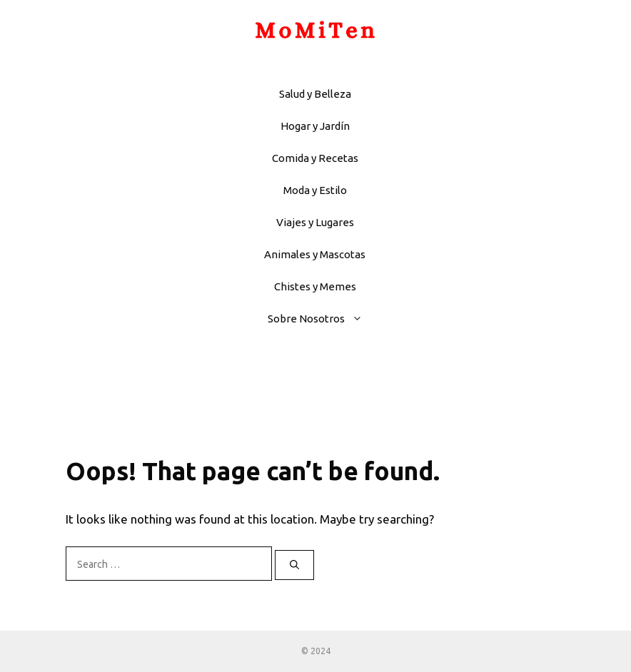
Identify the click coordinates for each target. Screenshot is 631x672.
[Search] (294, 565)
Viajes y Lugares (315, 222)
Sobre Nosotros (322, 319)
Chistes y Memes (315, 286)
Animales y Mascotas (315, 254)
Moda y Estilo (315, 190)
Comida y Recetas (315, 158)
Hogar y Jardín (315, 126)
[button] (361, 319)
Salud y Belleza (315, 94)
